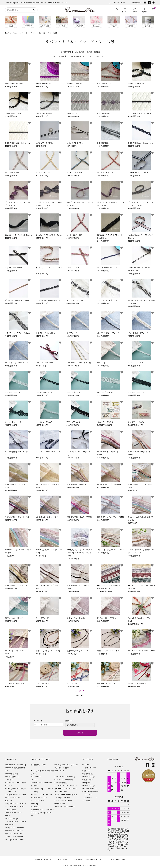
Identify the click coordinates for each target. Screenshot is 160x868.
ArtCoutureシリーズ (90, 789)
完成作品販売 (10, 810)
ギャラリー (86, 771)
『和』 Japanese (17, 830)
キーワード (38, 721)
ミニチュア (21, 807)
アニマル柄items (38, 801)
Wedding (35, 804)
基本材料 (9, 801)
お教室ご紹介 (87, 780)
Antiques (86, 783)
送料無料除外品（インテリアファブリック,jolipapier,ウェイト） (42, 813)
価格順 (89, 52)
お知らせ (85, 765)
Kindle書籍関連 (12, 774)
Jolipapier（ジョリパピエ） (16, 804)
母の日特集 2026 (38, 765)
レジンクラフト (11, 807)
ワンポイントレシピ (89, 768)
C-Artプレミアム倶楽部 (14, 836)
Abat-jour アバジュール (15, 839)
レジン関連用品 (61, 783)
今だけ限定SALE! (12, 777)
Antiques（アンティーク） (15, 827)
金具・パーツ (15, 795)
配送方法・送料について (45, 859)
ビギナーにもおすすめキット (42, 795)
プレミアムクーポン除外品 (65, 807)
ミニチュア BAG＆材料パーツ (66, 786)
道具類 (23, 795)
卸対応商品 (35, 807)
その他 (8, 830)
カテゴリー (70, 721)
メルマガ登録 (77, 859)
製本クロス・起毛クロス (14, 833)
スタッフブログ (88, 795)
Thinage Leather (62, 798)
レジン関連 (86, 801)
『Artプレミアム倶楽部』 (64, 780)
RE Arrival (36, 777)
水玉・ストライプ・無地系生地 (66, 795)
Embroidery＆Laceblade (41, 783)
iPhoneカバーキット (39, 798)
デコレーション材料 (13, 798)
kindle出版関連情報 (90, 792)
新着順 (97, 52)
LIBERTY (35, 780)
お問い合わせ (137, 2)
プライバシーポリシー (116, 859)
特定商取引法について (95, 859)
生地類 (8, 795)
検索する (80, 733)
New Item (59, 771)
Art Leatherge (11, 818)
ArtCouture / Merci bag (15, 765)
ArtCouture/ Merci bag (65, 777)
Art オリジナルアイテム (63, 801)
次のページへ (99, 56)
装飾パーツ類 (60, 804)
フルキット (9, 780)
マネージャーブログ (89, 798)
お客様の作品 (87, 774)
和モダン (34, 786)
